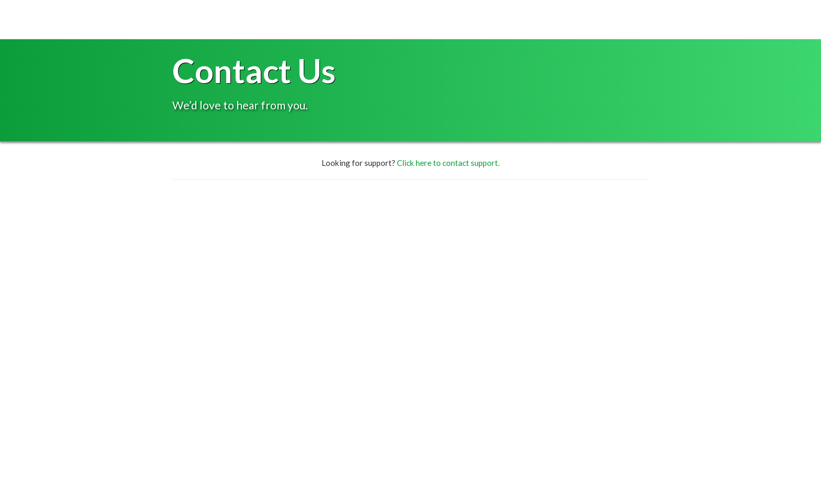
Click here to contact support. (448, 163)
